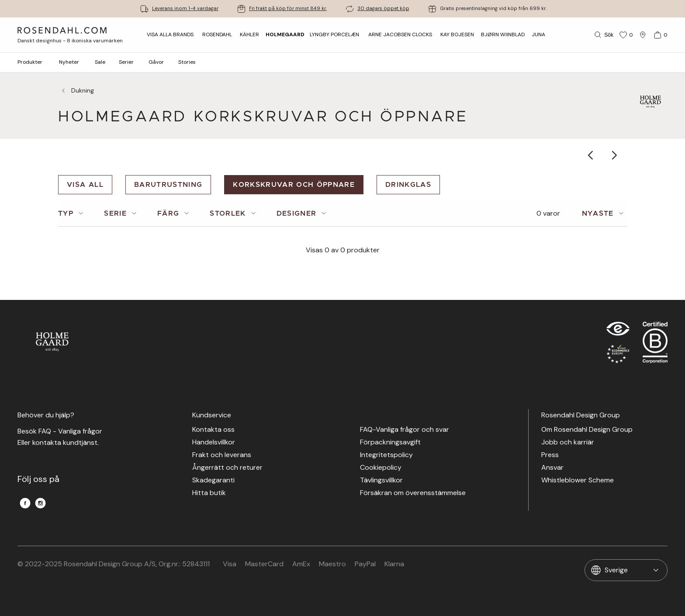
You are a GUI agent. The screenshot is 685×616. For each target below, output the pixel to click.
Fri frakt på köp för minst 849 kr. (288, 9)
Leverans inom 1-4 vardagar (185, 9)
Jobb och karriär (568, 442)
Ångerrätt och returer (227, 468)
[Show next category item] (615, 155)
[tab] (72, 213)
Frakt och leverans (222, 455)
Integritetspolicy (386, 455)
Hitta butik (209, 493)
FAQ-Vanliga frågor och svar (405, 430)
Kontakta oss (213, 430)
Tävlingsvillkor (381, 480)
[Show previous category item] (591, 155)
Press (550, 455)
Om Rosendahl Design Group (587, 430)
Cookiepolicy (381, 468)
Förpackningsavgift (390, 442)
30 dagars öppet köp (383, 9)
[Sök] (603, 35)
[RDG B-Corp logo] (655, 344)
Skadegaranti (213, 480)
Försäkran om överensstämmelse (413, 493)
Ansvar (552, 468)
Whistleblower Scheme (578, 480)
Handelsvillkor (214, 442)
